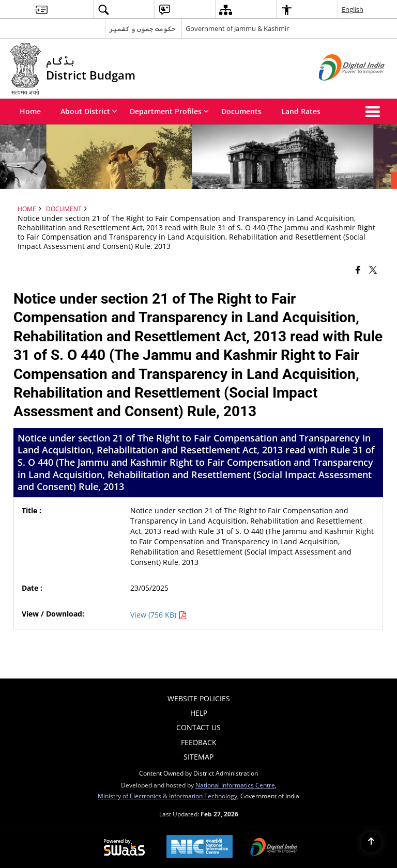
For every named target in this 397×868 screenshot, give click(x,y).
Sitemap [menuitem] (198, 757)
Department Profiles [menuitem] (169, 111)
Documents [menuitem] (241, 111)
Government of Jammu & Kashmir (237, 28)
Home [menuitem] (30, 111)
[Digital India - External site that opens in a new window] (339, 89)
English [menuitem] (353, 9)
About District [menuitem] (89, 111)
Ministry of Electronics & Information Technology (167, 796)
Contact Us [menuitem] (198, 727)
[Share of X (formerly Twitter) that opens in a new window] (373, 270)
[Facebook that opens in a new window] (358, 270)
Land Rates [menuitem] (301, 111)
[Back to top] (371, 842)
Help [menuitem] (199, 713)
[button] (375, 112)
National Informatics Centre (235, 785)
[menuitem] (41, 10)
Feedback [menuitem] (199, 742)
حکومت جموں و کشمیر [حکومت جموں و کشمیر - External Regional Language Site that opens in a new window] (142, 28)
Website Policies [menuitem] (199, 698)
